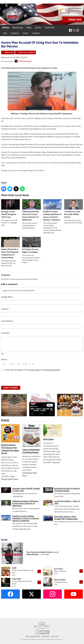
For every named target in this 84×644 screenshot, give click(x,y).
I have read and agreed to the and (33, 370)
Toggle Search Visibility (81, 30)
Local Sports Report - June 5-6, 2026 (67, 502)
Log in (5, 291)
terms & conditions (52, 370)
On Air (25, 33)
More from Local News (27, 52)
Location (5, 309)
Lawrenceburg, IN (74, 8)
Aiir (49, 639)
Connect (36, 33)
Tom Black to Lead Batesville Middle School (74, 209)
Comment (6, 333)
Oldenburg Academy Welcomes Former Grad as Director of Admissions (25, 503)
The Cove (56, 462)
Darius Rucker (60, 580)
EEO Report (46, 636)
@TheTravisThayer (23, 61)
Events (5, 420)
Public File (55, 636)
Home (6, 27)
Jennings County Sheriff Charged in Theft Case (10, 209)
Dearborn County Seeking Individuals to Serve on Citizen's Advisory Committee (26, 518)
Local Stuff (50, 27)
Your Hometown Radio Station (39, 552)
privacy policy (35, 370)
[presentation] (19, 379)
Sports (38, 27)
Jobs (5, 33)
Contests (15, 33)
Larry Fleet (58, 569)
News (29, 27)
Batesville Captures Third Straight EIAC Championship (66, 518)
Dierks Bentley (33, 554)
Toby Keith (16, 579)
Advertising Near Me (33, 636)
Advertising (18, 27)
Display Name (7, 297)
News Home (9, 52)
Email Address (8, 321)
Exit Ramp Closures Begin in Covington (31, 245)
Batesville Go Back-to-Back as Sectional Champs (67, 490)
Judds (14, 568)
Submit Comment (11, 388)
